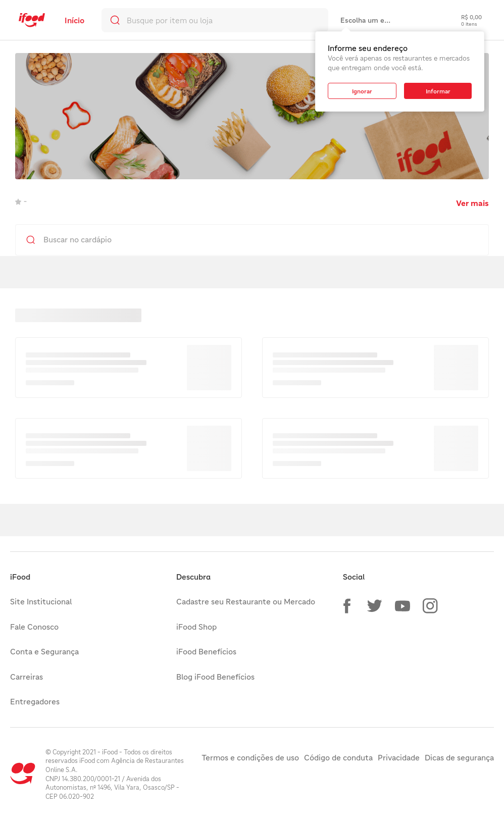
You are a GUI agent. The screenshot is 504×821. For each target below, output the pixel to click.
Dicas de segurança (459, 757)
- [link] (21, 201)
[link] (32, 20)
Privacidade (399, 757)
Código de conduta (338, 757)
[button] (347, 606)
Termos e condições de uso (250, 757)
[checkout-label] (464, 20)
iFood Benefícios (206, 651)
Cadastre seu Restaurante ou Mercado (246, 601)
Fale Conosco (34, 627)
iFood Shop (196, 627)
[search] (215, 20)
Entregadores (35, 701)
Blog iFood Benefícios (215, 677)
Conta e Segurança (44, 651)
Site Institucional (41, 601)
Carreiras (27, 677)
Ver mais (472, 203)
